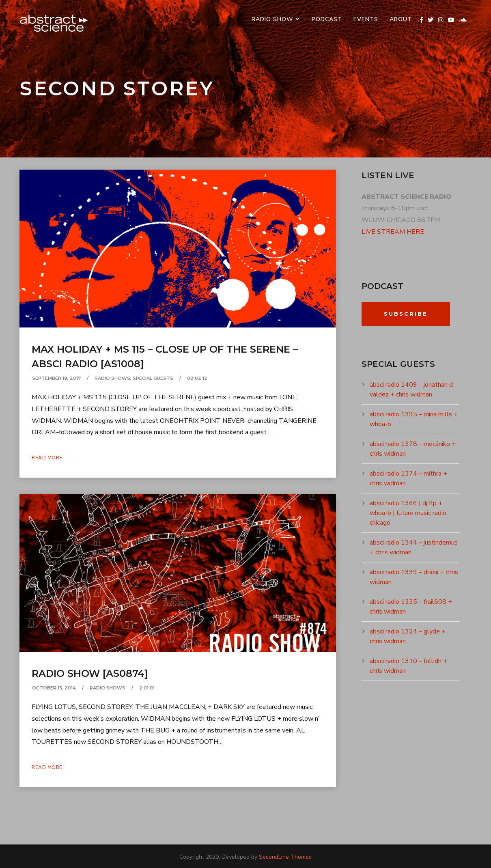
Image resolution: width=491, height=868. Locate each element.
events (366, 19)
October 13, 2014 (54, 688)
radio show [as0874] (90, 673)
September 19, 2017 (56, 378)
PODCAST (327, 19)
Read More (47, 458)
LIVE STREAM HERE (393, 232)
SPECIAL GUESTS (153, 378)
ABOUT (401, 19)
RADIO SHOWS (112, 378)
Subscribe (406, 314)
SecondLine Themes (285, 857)
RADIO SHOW (272, 19)
